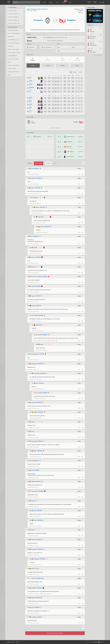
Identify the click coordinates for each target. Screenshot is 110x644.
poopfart (33, 286)
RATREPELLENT (39, 325)
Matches (51, 2)
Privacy (13, 642)
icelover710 (34, 569)
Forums (44, 2)
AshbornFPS (41, 217)
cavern (33, 432)
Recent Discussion (13, 27)
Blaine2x (33, 267)
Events (57, 2)
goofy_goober (35, 491)
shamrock (34, 540)
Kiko (32, 236)
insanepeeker (34, 364)
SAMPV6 (36, 412)
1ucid (33, 607)
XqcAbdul (35, 198)
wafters (33, 422)
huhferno (33, 257)
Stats (70, 2)
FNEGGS (33, 482)
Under (35, 520)
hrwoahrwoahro (35, 354)
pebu (37, 383)
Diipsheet (34, 578)
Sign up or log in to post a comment (55, 633)
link (82, 174)
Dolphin (33, 188)
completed (90, 25)
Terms (17, 642)
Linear (55, 163)
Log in (101, 2)
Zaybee (42, 344)
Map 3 (59, 51)
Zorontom (34, 403)
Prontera (33, 306)
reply (79, 174)
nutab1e (33, 296)
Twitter (95, 642)
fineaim (33, 530)
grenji (35, 511)
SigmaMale (34, 617)
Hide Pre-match (39, 163)
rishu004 (36, 315)
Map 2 (73, 47)
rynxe (33, 501)
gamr (32, 169)
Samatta (35, 248)
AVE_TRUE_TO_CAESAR (36, 277)
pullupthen (34, 588)
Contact (9, 642)
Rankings (64, 2)
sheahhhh (33, 178)
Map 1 (59, 47)
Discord (101, 642)
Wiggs (35, 451)
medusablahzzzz (35, 461)
